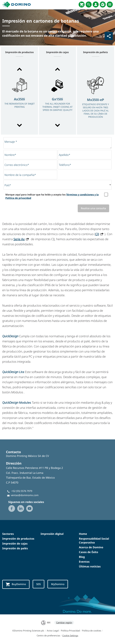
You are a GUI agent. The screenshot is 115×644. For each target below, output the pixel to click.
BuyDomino (16, 584)
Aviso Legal (53, 631)
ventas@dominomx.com (25, 495)
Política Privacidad (70, 631)
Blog (82, 557)
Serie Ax (19, 239)
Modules (17, 403)
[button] (19, 69)
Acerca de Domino (91, 547)
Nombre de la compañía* (20, 175)
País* (8, 185)
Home (83, 534)
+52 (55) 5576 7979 (22, 491)
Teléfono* (65, 165)
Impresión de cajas (15, 543)
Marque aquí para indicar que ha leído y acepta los (52, 196)
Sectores (8, 534)
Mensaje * (11, 142)
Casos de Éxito (88, 552)
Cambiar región (64, 622)
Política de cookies (92, 631)
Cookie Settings (70, 635)
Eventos (84, 562)
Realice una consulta (93, 208)
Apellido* (65, 155)
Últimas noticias (90, 567)
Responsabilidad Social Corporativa (94, 540)
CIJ (97, 234)
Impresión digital (52, 534)
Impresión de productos (18, 539)
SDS (38, 584)
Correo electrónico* (17, 165)
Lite (13, 372)
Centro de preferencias (48, 635)
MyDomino (58, 584)
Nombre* (10, 155)
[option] (19, 98)
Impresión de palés (15, 548)
